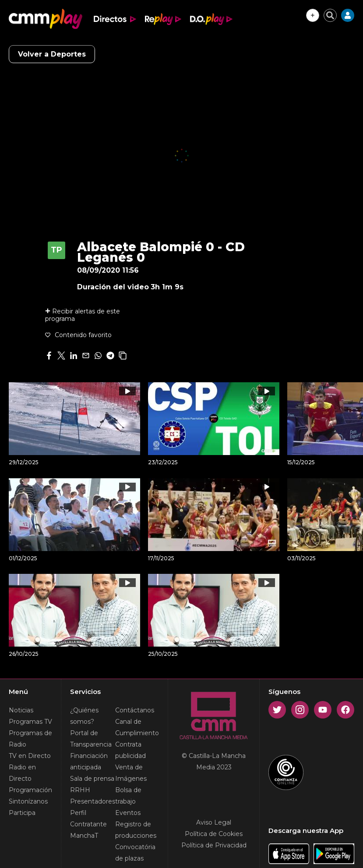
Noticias (21, 710)
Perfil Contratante (88, 818)
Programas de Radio (30, 739)
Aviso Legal (214, 822)
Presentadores (93, 801)
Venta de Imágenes (131, 773)
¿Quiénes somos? (84, 716)
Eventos (128, 813)
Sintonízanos (28, 801)
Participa (22, 813)
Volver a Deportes (52, 54)
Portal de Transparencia (91, 739)
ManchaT (84, 836)
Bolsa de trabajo (128, 796)
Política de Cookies (214, 834)
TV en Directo (30, 756)
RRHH (80, 790)
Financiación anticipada (89, 761)
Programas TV (30, 722)
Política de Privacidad (214, 845)
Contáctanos (135, 710)
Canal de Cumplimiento (137, 727)
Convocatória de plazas (135, 853)
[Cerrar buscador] (330, 15)
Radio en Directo (22, 773)
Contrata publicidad (130, 750)
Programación (30, 790)
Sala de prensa (92, 779)
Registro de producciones (136, 830)
